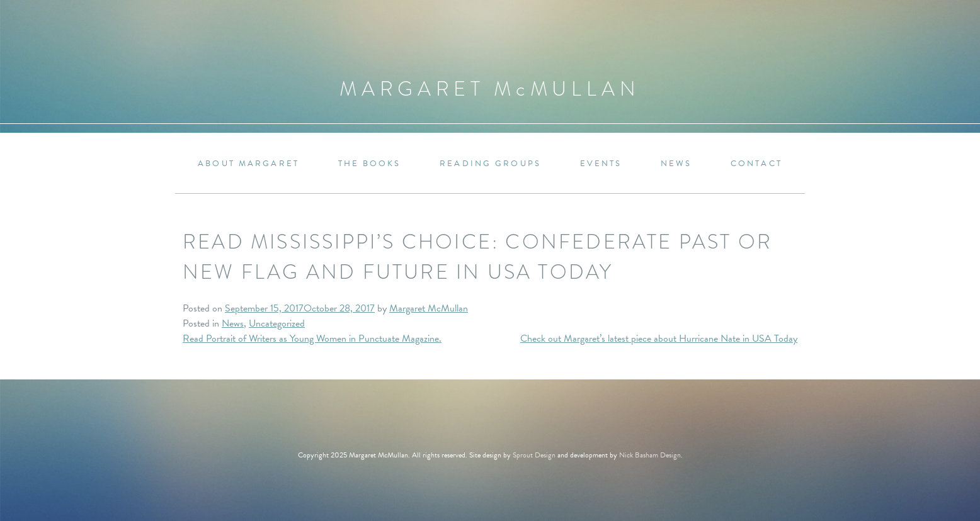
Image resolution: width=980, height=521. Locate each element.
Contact (756, 164)
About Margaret (248, 164)
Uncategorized (277, 323)
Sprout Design (534, 455)
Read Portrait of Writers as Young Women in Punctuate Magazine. (312, 339)
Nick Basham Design (650, 455)
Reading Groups (490, 164)
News (676, 164)
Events (601, 164)
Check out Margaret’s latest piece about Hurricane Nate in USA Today (659, 339)
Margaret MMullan (490, 89)
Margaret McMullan (429, 308)
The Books (370, 164)
